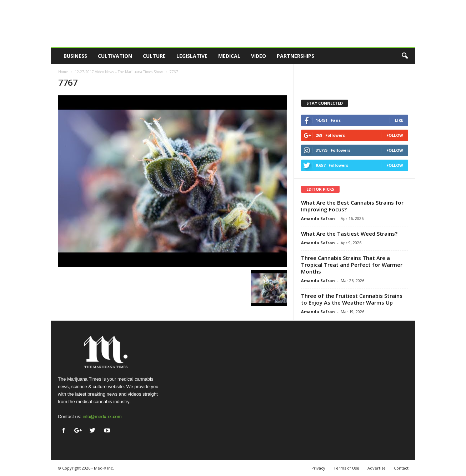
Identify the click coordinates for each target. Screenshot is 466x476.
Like (399, 120)
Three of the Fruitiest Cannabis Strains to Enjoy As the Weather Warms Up (352, 299)
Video (259, 56)
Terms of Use (346, 468)
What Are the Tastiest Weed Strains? (349, 234)
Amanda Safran (318, 218)
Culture (154, 56)
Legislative (192, 56)
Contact (401, 468)
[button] (405, 56)
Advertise (377, 468)
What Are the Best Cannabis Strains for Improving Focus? (352, 206)
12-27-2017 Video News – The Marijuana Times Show (119, 72)
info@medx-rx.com (102, 417)
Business (75, 56)
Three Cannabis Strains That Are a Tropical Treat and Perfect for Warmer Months (352, 265)
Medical (229, 56)
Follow (395, 135)
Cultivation (115, 56)
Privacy (318, 468)
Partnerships (295, 56)
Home (63, 72)
